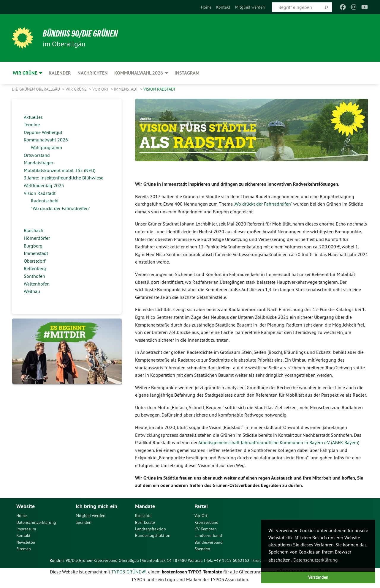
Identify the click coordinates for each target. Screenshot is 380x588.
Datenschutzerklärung (36, 522)
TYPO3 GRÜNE (126, 572)
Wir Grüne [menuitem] (25, 73)
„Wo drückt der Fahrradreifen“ (263, 204)
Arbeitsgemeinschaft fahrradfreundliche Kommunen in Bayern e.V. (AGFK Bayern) (279, 442)
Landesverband (208, 535)
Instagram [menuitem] (187, 73)
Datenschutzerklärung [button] (316, 560)
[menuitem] (206, 7)
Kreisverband (206, 522)
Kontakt (223, 7)
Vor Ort (101, 89)
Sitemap (24, 549)
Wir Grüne (77, 89)
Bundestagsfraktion (153, 535)
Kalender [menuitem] (60, 73)
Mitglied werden (250, 7)
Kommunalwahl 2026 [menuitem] (139, 73)
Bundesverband (209, 542)
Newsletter (26, 542)
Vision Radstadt (160, 89)
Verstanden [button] (318, 577)
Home (206, 7)
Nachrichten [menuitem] (93, 73)
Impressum (26, 529)
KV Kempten (206, 529)
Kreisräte (143, 516)
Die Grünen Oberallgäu (37, 89)
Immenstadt (126, 89)
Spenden (84, 522)
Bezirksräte (145, 522)
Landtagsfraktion (151, 529)
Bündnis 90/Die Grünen (85, 33)
